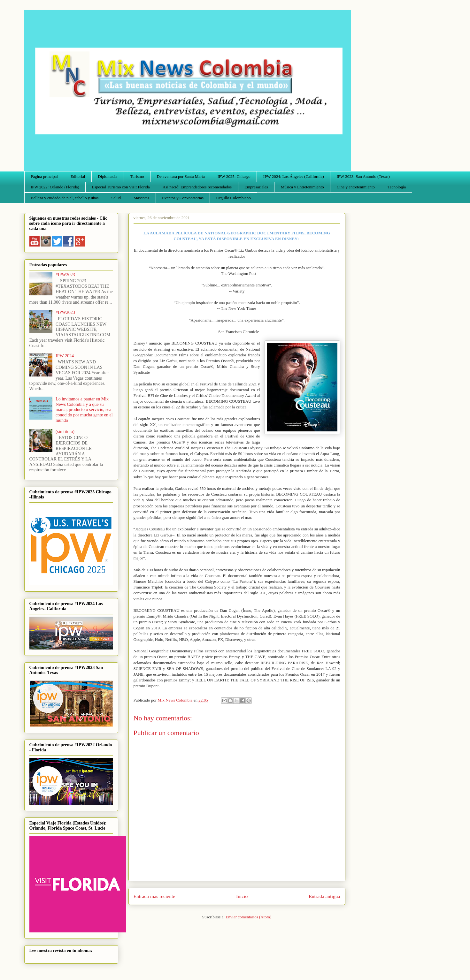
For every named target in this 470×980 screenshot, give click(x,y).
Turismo (137, 176)
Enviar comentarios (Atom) (248, 917)
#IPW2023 (65, 275)
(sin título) (65, 432)
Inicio (242, 896)
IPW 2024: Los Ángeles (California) (294, 176)
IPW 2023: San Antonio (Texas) (363, 176)
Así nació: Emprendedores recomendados (197, 187)
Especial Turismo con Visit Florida (121, 187)
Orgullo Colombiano (234, 198)
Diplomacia (108, 176)
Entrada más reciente (154, 896)
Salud (116, 198)
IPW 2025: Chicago (234, 176)
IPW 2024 (65, 356)
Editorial (78, 176)
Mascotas (141, 198)
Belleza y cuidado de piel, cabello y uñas (65, 198)
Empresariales (256, 187)
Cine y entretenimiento (356, 187)
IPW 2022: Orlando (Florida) (55, 187)
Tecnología (397, 187)
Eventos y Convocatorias (183, 198)
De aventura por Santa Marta (181, 176)
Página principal (44, 176)
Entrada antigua (324, 896)
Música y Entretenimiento (302, 187)
